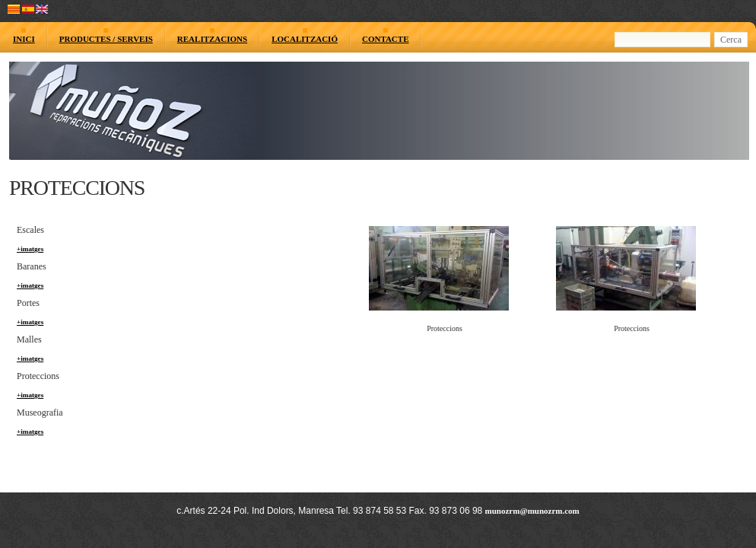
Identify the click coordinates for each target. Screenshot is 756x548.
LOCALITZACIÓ (305, 39)
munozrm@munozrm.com (532, 511)
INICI (24, 39)
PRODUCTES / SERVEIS (106, 39)
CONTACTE (386, 39)
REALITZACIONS (212, 39)
